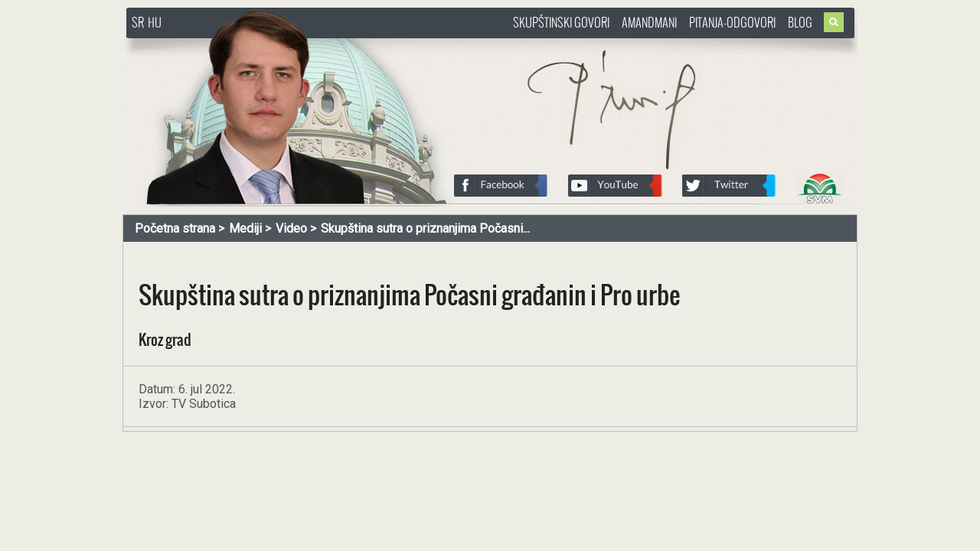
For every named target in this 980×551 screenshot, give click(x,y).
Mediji (245, 228)
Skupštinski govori (561, 22)
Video (291, 228)
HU (155, 22)
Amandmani (649, 22)
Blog (800, 22)
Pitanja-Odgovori (732, 22)
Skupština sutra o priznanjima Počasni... (425, 228)
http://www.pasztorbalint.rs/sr (249, 46)
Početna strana (175, 228)
